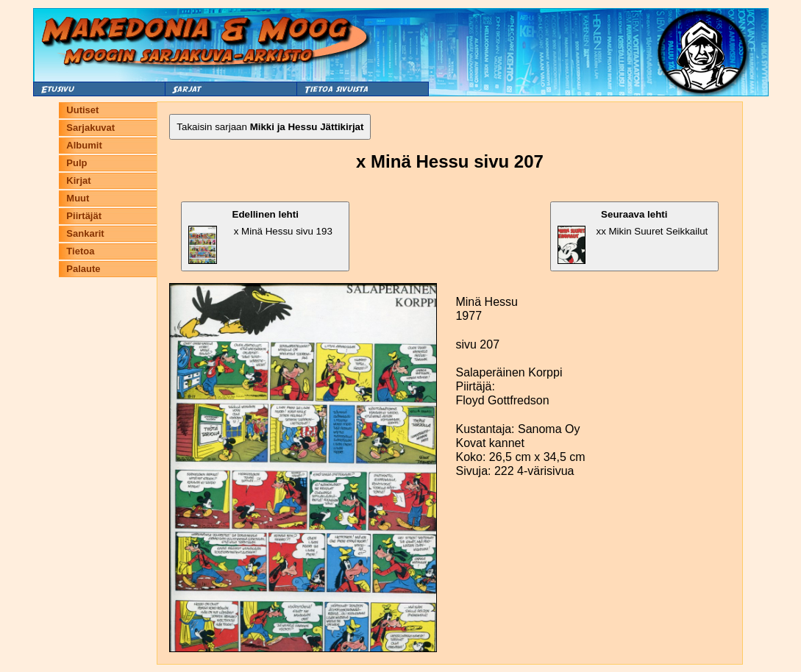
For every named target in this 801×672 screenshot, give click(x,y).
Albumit (84, 145)
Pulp (76, 163)
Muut (78, 198)
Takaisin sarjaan (270, 127)
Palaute (83, 269)
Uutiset (82, 110)
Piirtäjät (84, 216)
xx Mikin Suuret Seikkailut (633, 236)
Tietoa (80, 251)
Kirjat (78, 180)
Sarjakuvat (90, 128)
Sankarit (85, 233)
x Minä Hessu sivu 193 (260, 236)
